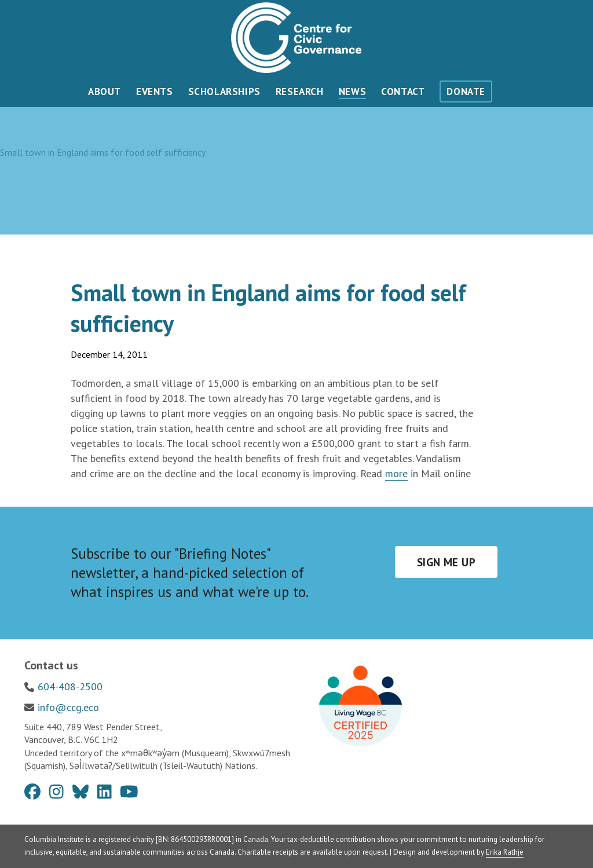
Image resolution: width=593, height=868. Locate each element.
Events (155, 91)
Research (300, 91)
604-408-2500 (70, 686)
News (352, 91)
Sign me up (446, 562)
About (105, 91)
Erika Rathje (505, 852)
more (396, 473)
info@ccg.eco (68, 707)
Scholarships (224, 91)
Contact (403, 91)
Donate (466, 91)
